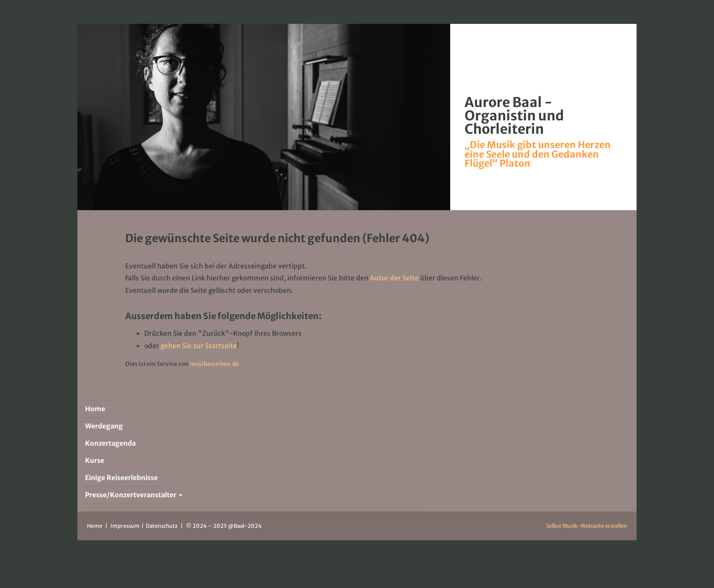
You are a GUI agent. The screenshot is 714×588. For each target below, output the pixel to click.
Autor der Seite (394, 278)
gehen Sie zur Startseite (199, 346)
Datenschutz (162, 526)
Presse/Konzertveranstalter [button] (134, 495)
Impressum (125, 526)
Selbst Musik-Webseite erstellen (587, 526)
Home (95, 526)
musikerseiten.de (214, 364)
